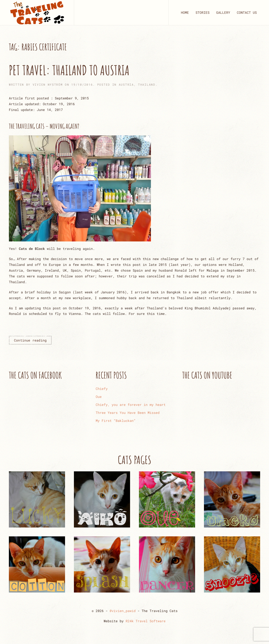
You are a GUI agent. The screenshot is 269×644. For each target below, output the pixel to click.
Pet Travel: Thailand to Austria (69, 70)
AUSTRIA (126, 85)
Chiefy (102, 389)
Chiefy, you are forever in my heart (131, 405)
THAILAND (147, 85)
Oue (99, 397)
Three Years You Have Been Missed (128, 413)
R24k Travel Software (146, 621)
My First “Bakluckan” (116, 421)
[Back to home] (37, 13)
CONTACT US (247, 12)
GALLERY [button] (223, 12)
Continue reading (30, 340)
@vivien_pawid (123, 611)
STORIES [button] (203, 12)
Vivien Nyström (48, 85)
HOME (185, 12)
